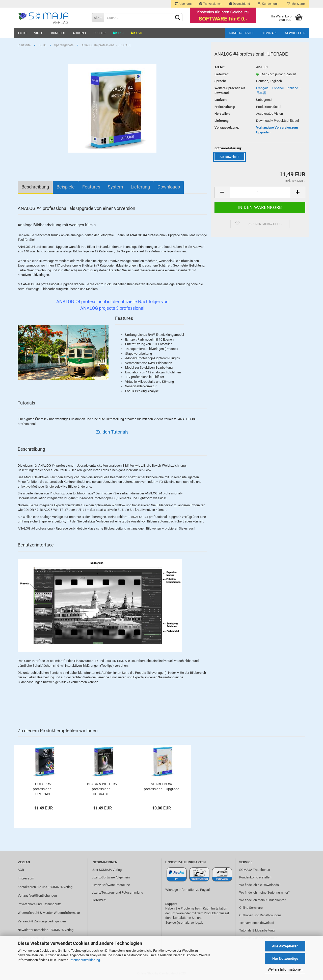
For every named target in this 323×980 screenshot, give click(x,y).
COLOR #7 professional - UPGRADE (43, 789)
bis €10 (118, 33)
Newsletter (295, 33)
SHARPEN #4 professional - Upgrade (161, 786)
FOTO (22, 33)
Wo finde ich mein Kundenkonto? (263, 900)
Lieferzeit (99, 900)
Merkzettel (296, 4)
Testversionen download (257, 923)
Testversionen (210, 4)
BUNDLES (58, 33)
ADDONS (79, 33)
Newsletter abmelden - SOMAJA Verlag (46, 930)
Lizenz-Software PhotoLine (111, 885)
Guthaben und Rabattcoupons (260, 915)
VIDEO (39, 33)
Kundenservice (241, 33)
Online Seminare (251, 908)
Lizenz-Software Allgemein (111, 877)
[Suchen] (178, 18)
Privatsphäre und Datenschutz (39, 904)
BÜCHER (99, 33)
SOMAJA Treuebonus (255, 870)
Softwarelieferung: (228, 148)
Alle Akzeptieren (285, 946)
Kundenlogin (268, 4)
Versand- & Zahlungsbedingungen (42, 921)
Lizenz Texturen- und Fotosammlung (117, 892)
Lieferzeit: (222, 74)
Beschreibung (35, 187)
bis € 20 (137, 33)
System (115, 187)
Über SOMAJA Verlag (107, 870)
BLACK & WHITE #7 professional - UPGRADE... (102, 789)
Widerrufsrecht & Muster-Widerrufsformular (49, 913)
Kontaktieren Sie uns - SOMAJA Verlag (45, 887)
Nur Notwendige (285, 959)
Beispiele (66, 187)
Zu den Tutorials (112, 432)
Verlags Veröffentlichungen (37, 895)
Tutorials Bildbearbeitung (257, 930)
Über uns (183, 4)
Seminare (270, 33)
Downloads (169, 187)
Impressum (26, 878)
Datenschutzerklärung (84, 960)
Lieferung (140, 187)
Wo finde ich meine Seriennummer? (264, 892)
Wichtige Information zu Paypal (187, 890)
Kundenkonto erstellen (255, 877)
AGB (21, 870)
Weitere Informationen (285, 969)
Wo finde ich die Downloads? (260, 885)
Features (91, 187)
